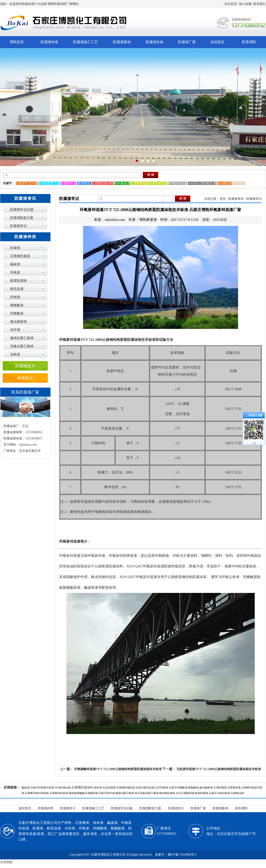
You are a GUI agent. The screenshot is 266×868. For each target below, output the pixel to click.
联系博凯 (249, 42)
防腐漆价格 (155, 42)
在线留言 (217, 42)
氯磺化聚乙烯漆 (22, 338)
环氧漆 (15, 272)
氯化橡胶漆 (18, 322)
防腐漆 (15, 248)
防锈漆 (15, 297)
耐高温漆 (17, 289)
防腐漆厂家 (187, 42)
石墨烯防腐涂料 (82, 787)
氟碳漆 (15, 264)
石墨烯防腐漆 (20, 256)
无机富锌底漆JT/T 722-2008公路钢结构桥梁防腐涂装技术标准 (219, 769)
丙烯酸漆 (17, 313)
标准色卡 (25, 378)
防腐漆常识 (18, 226)
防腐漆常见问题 (22, 210)
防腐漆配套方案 (22, 218)
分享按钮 (6, 862)
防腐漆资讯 (236, 199)
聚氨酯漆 (17, 305)
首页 (223, 199)
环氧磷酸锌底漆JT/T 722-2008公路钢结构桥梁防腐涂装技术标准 (118, 769)
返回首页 (25, 808)
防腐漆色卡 (25, 366)
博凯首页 (17, 42)
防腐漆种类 (49, 42)
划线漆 (15, 354)
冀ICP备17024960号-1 (182, 855)
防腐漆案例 (122, 42)
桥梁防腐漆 (18, 281)
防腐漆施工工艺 (85, 42)
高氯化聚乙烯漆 (22, 346)
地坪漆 (15, 330)
